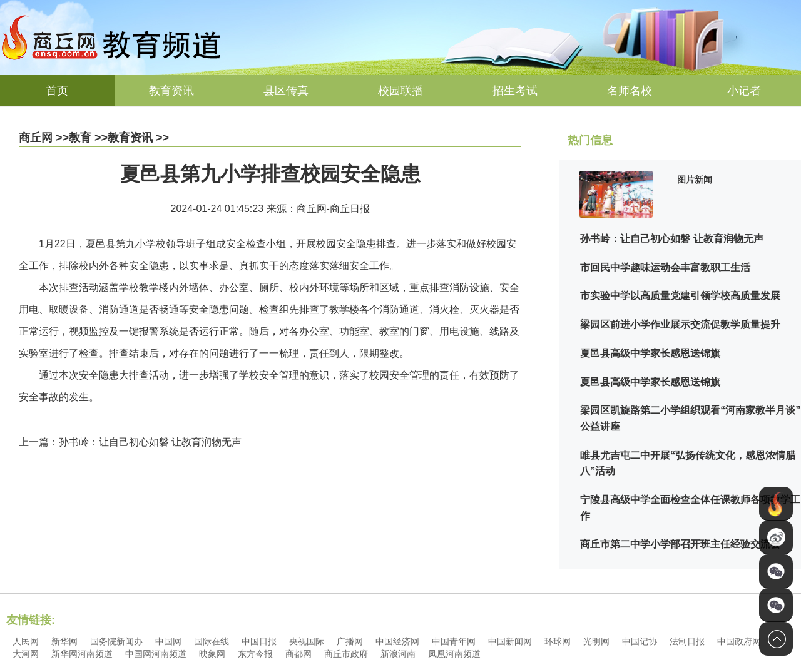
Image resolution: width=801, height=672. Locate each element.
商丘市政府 (346, 654)
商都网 (298, 654)
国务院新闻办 (116, 641)
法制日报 (687, 641)
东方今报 (255, 654)
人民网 (26, 641)
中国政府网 (739, 641)
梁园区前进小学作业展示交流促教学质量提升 (680, 324)
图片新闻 (695, 180)
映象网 (212, 654)
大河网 (26, 654)
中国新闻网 (510, 641)
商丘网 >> (44, 138)
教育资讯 (171, 91)
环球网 (558, 641)
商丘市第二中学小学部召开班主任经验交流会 (680, 544)
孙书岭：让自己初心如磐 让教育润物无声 (671, 239)
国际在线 (212, 641)
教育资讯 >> (138, 138)
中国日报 (259, 641)
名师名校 (630, 91)
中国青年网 (454, 641)
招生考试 (515, 91)
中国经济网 (397, 641)
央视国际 (307, 641)
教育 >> (88, 138)
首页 (57, 91)
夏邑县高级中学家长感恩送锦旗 (650, 353)
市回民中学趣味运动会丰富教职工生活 (665, 267)
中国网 (168, 641)
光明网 (596, 641)
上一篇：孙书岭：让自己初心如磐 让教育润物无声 (130, 442)
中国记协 (640, 641)
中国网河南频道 (156, 654)
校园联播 (400, 91)
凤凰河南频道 (454, 654)
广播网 (350, 641)
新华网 (64, 641)
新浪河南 (398, 654)
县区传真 (286, 91)
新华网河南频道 (82, 654)
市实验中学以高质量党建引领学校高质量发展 (680, 296)
